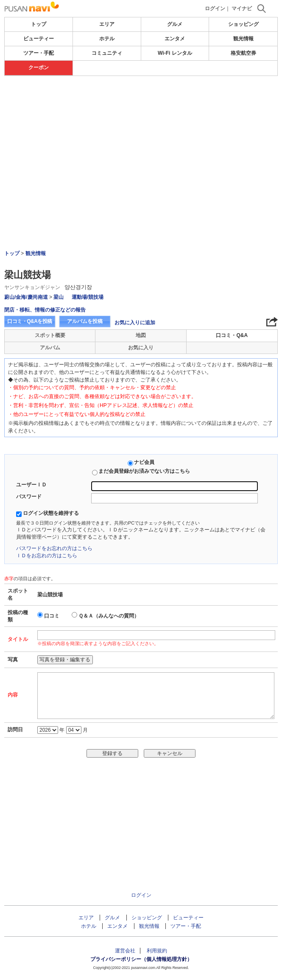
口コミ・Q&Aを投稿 (30, 321)
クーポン (39, 67)
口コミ (52, 616)
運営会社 (125, 951)
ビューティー (39, 39)
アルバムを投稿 (85, 321)
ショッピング (243, 24)
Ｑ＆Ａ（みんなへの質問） (109, 616)
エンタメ (175, 39)
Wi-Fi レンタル (175, 53)
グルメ (175, 24)
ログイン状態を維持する (51, 513)
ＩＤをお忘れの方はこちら (47, 556)
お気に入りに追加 (135, 323)
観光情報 (243, 39)
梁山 (59, 297)
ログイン (215, 8)
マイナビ (242, 8)
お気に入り (141, 348)
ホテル (107, 39)
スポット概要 (50, 335)
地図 (141, 335)
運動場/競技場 (88, 297)
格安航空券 (243, 53)
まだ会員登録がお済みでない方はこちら (144, 471)
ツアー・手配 (39, 53)
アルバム (50, 348)
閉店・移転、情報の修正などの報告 (45, 310)
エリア (107, 24)
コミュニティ (107, 53)
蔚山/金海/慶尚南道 (26, 297)
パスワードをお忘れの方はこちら (54, 548)
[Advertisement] (141, 101)
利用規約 (157, 951)
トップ (39, 24)
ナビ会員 (144, 462)
